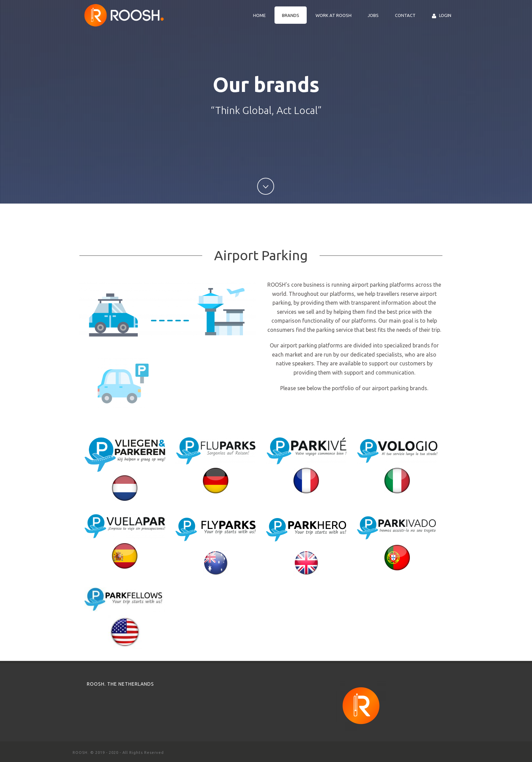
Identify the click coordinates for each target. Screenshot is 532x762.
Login (442, 16)
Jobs (373, 15)
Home (259, 15)
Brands (291, 15)
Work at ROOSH (334, 15)
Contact (405, 15)
